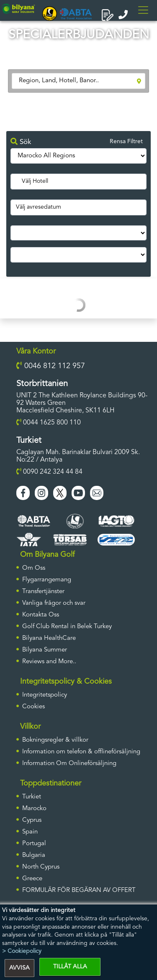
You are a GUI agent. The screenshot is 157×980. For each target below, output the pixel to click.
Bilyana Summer (45, 650)
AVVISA (19, 968)
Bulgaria (34, 855)
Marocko (34, 809)
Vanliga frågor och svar (54, 603)
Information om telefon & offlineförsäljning (81, 752)
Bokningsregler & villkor (55, 740)
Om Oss (34, 568)
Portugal (34, 844)
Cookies (33, 707)
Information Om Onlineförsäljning (69, 764)
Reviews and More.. (49, 662)
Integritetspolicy (45, 695)
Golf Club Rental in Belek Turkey (67, 627)
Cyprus (32, 820)
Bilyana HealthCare (49, 638)
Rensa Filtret (126, 141)
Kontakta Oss (41, 615)
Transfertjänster (43, 592)
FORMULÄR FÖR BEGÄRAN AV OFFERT (79, 890)
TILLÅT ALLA (70, 967)
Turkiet (32, 797)
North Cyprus (41, 867)
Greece (32, 879)
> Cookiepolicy (22, 951)
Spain (30, 832)
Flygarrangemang (47, 580)
